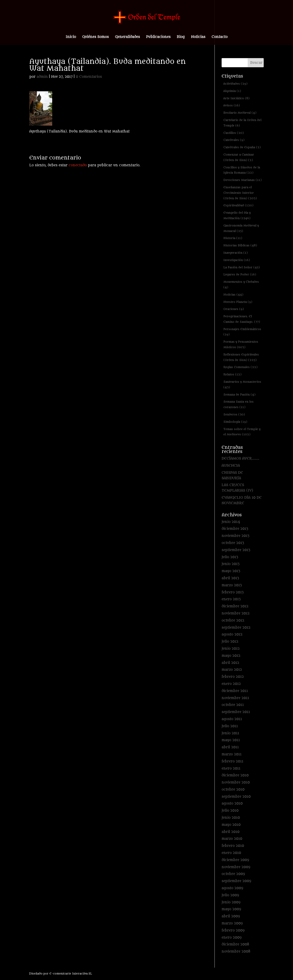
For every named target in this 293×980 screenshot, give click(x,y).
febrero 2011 (232, 761)
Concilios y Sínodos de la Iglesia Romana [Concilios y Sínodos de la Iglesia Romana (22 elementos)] (242, 170)
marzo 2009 (232, 923)
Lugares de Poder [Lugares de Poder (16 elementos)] (240, 274)
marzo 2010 (232, 839)
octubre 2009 (233, 874)
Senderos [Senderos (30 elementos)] (234, 414)
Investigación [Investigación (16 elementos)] (237, 260)
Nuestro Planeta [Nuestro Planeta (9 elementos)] (238, 302)
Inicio (71, 37)
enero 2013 (231, 599)
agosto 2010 (232, 804)
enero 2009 (232, 938)
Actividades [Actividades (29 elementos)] (235, 84)
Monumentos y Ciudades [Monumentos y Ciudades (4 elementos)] (241, 284)
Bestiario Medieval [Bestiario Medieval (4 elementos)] (240, 113)
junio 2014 (231, 522)
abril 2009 (231, 916)
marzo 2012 (232, 670)
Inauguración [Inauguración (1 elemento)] (236, 253)
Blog (181, 37)
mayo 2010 (231, 825)
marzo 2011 (232, 754)
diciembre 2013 (235, 529)
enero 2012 (231, 684)
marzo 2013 (232, 585)
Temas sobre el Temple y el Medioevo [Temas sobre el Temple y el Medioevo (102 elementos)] (242, 432)
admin (42, 77)
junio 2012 (231, 649)
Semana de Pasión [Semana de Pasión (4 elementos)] (239, 394)
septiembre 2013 (236, 550)
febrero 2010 (233, 846)
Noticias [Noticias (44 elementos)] (233, 295)
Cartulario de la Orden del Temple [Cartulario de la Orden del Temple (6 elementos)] (242, 123)
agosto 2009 (232, 888)
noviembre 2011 (235, 698)
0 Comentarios (89, 77)
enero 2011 (231, 769)
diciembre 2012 (235, 606)
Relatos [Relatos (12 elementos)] (232, 374)
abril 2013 (230, 578)
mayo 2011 (231, 740)
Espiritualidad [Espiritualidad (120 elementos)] (238, 205)
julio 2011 (230, 726)
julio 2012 (230, 642)
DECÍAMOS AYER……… (240, 459)
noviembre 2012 (236, 613)
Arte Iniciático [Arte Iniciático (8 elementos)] (236, 98)
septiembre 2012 (236, 628)
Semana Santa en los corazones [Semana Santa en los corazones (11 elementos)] (239, 404)
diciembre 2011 (235, 691)
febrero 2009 (233, 930)
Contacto (220, 37)
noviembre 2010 (236, 782)
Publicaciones (158, 37)
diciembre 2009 (235, 860)
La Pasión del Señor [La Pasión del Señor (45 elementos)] (242, 267)
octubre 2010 (233, 790)
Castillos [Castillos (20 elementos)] (234, 133)
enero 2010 (231, 853)
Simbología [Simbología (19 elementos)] (235, 422)
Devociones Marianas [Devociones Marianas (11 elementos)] (243, 180)
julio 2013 (230, 557)
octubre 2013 (233, 543)
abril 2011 (230, 747)
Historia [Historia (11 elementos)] (233, 238)
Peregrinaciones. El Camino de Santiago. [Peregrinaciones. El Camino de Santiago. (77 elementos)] (242, 319)
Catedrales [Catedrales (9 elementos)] (234, 140)
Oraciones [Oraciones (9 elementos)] (234, 309)
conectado (78, 165)
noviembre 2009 (236, 867)
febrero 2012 (233, 677)
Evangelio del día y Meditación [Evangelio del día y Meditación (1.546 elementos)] (237, 215)
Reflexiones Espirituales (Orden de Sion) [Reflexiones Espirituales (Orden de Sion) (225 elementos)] (241, 357)
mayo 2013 (231, 571)
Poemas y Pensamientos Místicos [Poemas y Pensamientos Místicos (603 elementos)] (241, 344)
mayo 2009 (231, 909)
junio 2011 (230, 733)
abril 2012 (230, 663)
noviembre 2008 (236, 952)
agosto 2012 (232, 634)
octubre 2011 (233, 705)
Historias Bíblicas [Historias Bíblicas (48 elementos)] (240, 245)
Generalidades (127, 37)
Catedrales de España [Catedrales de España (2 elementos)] (242, 147)
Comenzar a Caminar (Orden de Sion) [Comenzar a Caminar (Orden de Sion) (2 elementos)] (239, 157)
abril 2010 (231, 832)
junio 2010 (231, 818)
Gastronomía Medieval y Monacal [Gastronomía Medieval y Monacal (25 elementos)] (241, 228)
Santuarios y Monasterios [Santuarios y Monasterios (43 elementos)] (242, 384)
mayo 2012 (231, 656)
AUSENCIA (231, 466)
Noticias (198, 37)
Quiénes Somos (95, 37)
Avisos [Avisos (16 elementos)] (232, 105)
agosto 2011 (232, 719)
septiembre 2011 (236, 712)
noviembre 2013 (235, 536)
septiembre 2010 (236, 797)
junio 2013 (231, 564)
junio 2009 (231, 902)
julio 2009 (230, 895)
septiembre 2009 (236, 881)
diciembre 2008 (235, 944)
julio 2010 (230, 811)
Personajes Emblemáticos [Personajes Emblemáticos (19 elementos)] (242, 332)
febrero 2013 (233, 592)
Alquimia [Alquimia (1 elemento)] (232, 91)
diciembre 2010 (235, 775)
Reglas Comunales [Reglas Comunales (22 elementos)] (240, 367)
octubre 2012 (233, 621)
